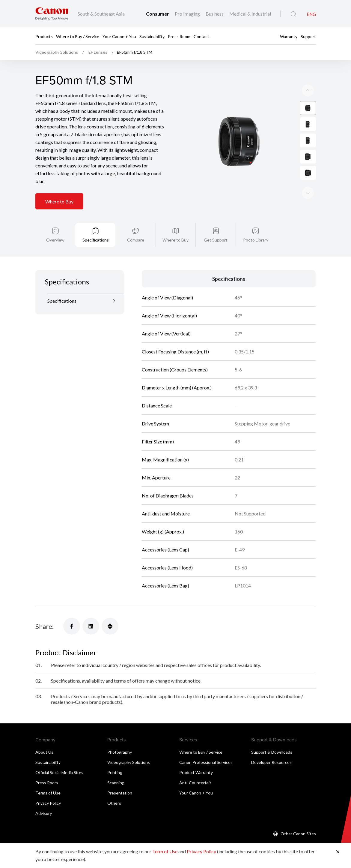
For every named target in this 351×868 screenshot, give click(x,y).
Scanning (116, 767)
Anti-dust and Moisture (166, 498)
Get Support (216, 224)
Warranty (289, 36)
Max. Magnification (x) (165, 444)
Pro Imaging (188, 14)
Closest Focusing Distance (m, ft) (175, 336)
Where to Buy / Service (78, 36)
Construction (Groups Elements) (175, 354)
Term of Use (165, 851)
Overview (55, 224)
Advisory (44, 798)
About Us (44, 736)
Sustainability (152, 36)
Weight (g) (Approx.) (163, 516)
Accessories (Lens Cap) (165, 534)
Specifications (96, 224)
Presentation (120, 777)
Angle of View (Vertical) (166, 318)
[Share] (72, 611)
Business (215, 14)
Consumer (158, 14)
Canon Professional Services (206, 747)
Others (114, 787)
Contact (201, 36)
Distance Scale (157, 390)
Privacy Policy (48, 787)
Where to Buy (59, 186)
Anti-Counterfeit (195, 767)
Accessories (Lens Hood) (167, 552)
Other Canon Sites (298, 818)
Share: (45, 611)
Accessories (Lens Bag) (165, 570)
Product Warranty (196, 757)
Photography (120, 736)
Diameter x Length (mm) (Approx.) (177, 372)
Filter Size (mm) (158, 426)
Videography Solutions (129, 747)
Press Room (179, 36)
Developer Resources (271, 747)
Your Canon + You (119, 36)
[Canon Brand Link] (52, 14)
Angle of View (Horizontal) (169, 300)
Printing (115, 757)
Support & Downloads (272, 736)
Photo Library (256, 224)
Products (44, 36)
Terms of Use (48, 777)
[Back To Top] (309, 840)
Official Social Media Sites (59, 757)
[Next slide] (308, 75)
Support (308, 36)
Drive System (155, 408)
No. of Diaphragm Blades (168, 480)
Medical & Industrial (250, 14)
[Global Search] (293, 14)
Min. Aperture (156, 462)
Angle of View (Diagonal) (167, 282)
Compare (136, 224)
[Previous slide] (308, 178)
